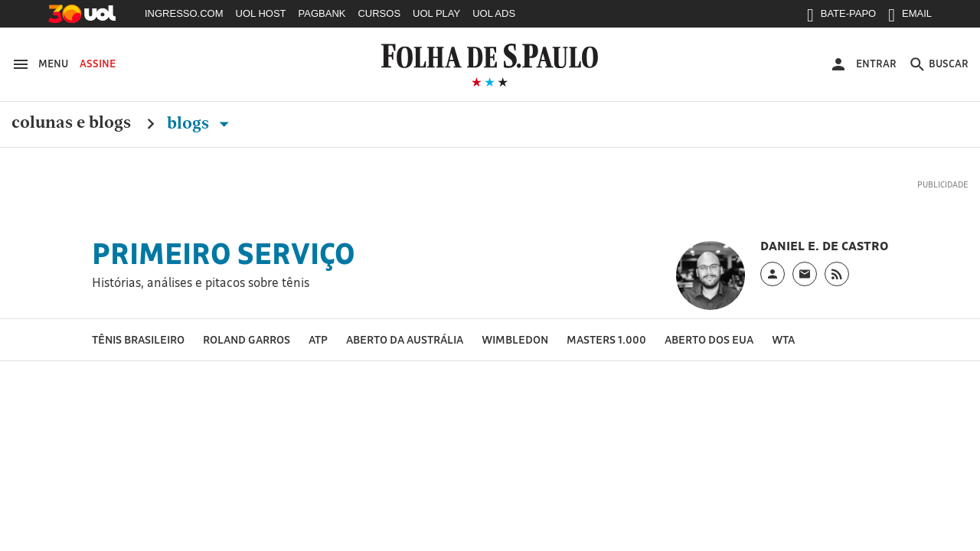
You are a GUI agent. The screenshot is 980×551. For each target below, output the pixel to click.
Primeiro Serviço (224, 253)
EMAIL (910, 17)
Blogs (201, 123)
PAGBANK (322, 13)
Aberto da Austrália (405, 339)
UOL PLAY (436, 13)
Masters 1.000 (606, 339)
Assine (98, 64)
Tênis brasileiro (138, 339)
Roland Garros (247, 339)
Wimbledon (515, 339)
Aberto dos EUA (709, 339)
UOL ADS (494, 13)
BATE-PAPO (841, 17)
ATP (318, 339)
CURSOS (379, 13)
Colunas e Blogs (71, 123)
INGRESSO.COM (184, 13)
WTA (783, 339)
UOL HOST (261, 13)
